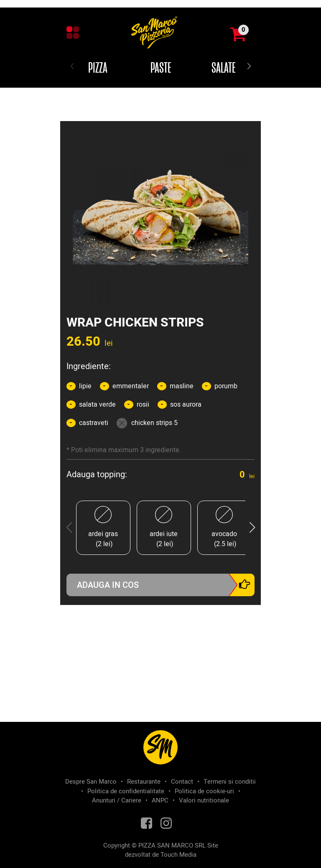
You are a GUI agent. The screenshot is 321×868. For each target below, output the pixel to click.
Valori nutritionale (204, 800)
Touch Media (178, 855)
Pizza (98, 68)
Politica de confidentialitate (126, 791)
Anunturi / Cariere (117, 800)
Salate (223, 68)
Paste (161, 68)
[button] (249, 67)
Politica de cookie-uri (204, 791)
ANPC (160, 800)
